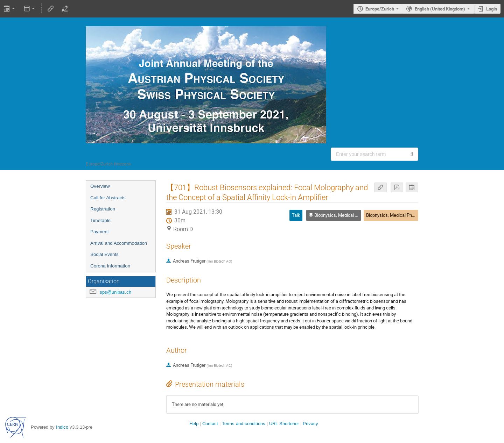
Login (492, 9)
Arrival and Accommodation (119, 243)
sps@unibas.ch (115, 292)
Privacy (310, 424)
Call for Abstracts (108, 198)
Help (194, 424)
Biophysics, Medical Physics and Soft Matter (410, 215)
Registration (103, 209)
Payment (100, 232)
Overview (100, 186)
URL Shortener (284, 424)
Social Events (104, 254)
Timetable (100, 220)
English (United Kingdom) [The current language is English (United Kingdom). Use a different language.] (440, 9)
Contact (210, 424)
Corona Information (110, 266)
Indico (62, 427)
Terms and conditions (244, 424)
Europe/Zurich (380, 9)
